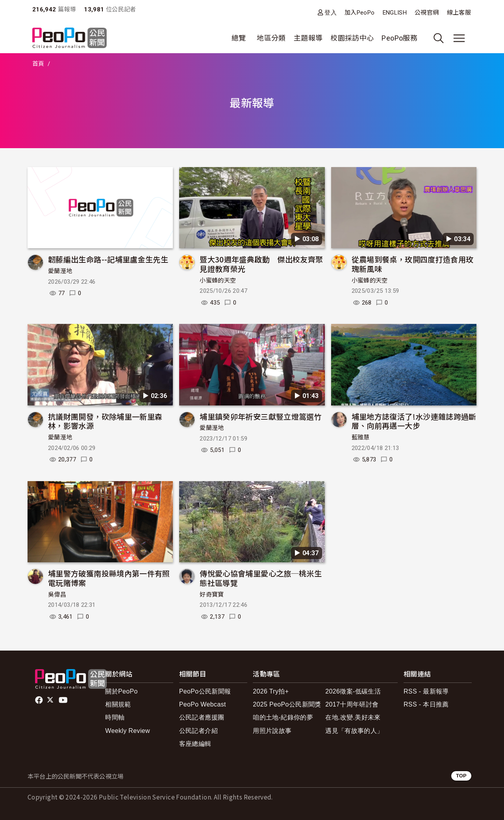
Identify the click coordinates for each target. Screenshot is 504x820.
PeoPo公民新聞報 (205, 691)
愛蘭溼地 (60, 271)
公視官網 (427, 13)
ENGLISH (395, 13)
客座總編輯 (195, 744)
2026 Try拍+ (271, 691)
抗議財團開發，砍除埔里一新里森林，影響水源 (105, 421)
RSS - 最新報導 (426, 691)
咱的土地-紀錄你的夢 (283, 717)
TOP (461, 776)
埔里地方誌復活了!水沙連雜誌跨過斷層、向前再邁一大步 (414, 421)
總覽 (239, 38)
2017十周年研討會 (352, 704)
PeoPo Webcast (203, 704)
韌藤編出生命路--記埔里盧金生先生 (108, 259)
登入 (331, 12)
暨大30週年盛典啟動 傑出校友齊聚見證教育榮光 (261, 264)
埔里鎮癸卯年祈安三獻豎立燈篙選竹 (261, 416)
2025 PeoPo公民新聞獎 (287, 704)
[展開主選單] (459, 38)
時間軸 (115, 717)
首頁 (38, 64)
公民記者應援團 (202, 717)
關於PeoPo (121, 691)
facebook (40, 700)
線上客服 (459, 13)
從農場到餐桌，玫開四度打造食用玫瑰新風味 (413, 264)
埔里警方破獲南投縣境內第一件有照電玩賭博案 (109, 578)
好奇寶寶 (212, 595)
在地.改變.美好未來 (353, 717)
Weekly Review (128, 731)
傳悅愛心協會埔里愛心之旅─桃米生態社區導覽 (261, 578)
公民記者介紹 (198, 731)
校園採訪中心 (352, 38)
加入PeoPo (360, 13)
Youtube (64, 700)
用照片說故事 (272, 731)
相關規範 (118, 704)
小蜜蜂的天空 (218, 281)
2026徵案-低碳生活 (353, 691)
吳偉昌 (57, 595)
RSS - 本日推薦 (426, 704)
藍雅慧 (361, 437)
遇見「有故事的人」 (354, 731)
